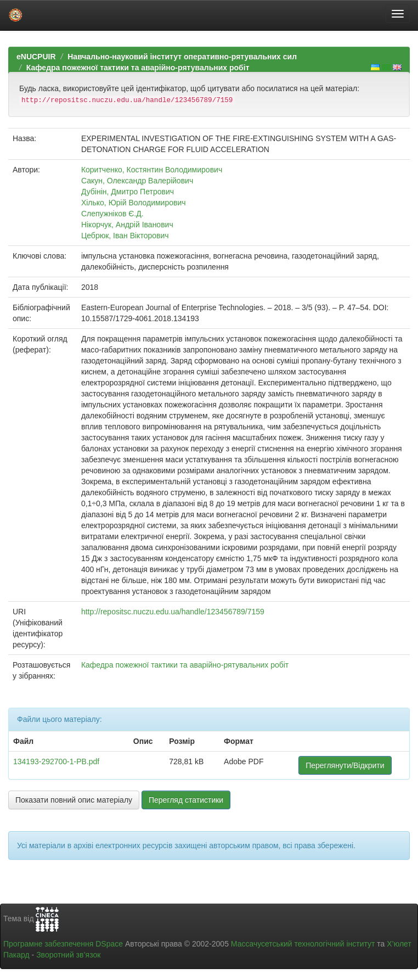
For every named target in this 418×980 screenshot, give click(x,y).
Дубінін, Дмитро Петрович (128, 192)
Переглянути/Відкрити (345, 765)
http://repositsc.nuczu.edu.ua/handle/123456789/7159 (173, 612)
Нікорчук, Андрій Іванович (127, 225)
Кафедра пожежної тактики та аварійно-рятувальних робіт (138, 68)
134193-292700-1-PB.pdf (56, 761)
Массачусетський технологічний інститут (303, 944)
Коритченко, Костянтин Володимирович (152, 170)
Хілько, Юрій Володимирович (134, 203)
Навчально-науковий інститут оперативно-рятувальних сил (182, 57)
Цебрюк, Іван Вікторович (125, 236)
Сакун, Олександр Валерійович (137, 181)
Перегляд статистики (186, 800)
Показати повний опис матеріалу (74, 800)
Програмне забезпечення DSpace (63, 944)
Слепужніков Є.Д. (112, 214)
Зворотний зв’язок (68, 955)
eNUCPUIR (36, 57)
